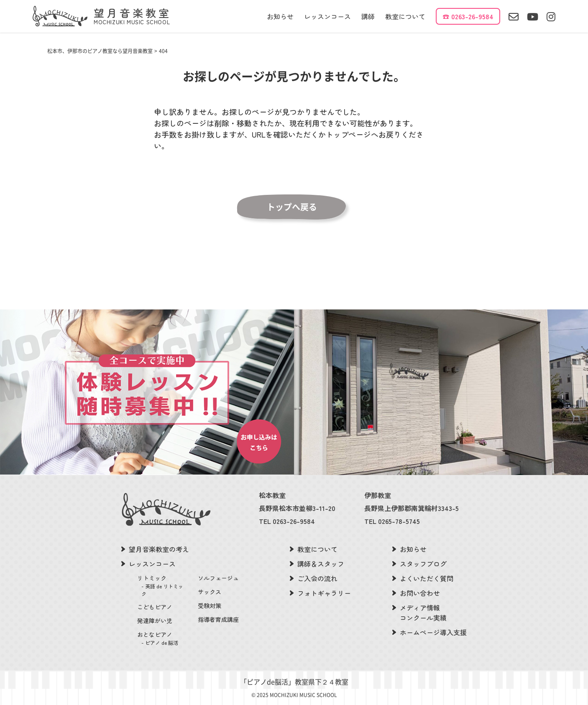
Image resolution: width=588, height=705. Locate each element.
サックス (210, 592)
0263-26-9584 (472, 16)
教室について (405, 16)
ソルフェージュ (218, 578)
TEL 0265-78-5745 (392, 521)
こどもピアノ (155, 607)
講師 (368, 16)
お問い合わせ (420, 593)
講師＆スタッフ (321, 564)
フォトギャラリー (324, 593)
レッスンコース (327, 16)
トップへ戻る (292, 207)
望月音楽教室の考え (159, 549)
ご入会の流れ (317, 578)
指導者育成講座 (218, 619)
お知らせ (280, 16)
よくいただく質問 (427, 578)
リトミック (162, 586)
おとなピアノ (162, 638)
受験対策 (210, 605)
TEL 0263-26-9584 (287, 521)
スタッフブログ (423, 564)
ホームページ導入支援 (433, 632)
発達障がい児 (155, 621)
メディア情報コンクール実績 (423, 613)
